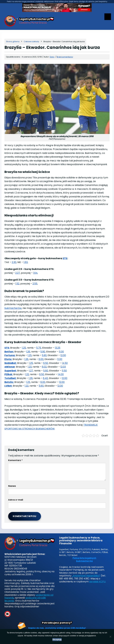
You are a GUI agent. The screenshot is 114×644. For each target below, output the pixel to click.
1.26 (28, 352)
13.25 (58, 348)
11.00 (61, 352)
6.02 (44, 367)
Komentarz (15, 460)
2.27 (18, 273)
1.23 (30, 367)
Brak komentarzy (65, 57)
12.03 (63, 367)
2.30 (14, 262)
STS (65, 258)
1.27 (31, 371)
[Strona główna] (13, 42)
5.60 (46, 371)
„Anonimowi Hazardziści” (86, 576)
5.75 (39, 348)
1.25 (24, 348)
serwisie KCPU (97, 582)
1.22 (27, 374)
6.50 (46, 363)
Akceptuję (57, 639)
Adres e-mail (16, 500)
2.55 (35, 284)
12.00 (63, 355)
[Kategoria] (31, 42)
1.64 (35, 273)
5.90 (43, 352)
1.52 (17, 284)
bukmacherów (13, 308)
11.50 (64, 371)
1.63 (26, 262)
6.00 (41, 359)
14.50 (65, 363)
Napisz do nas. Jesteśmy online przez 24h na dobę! (57, 628)
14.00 (61, 374)
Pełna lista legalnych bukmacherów (84, 560)
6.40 (45, 378)
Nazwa (12, 486)
